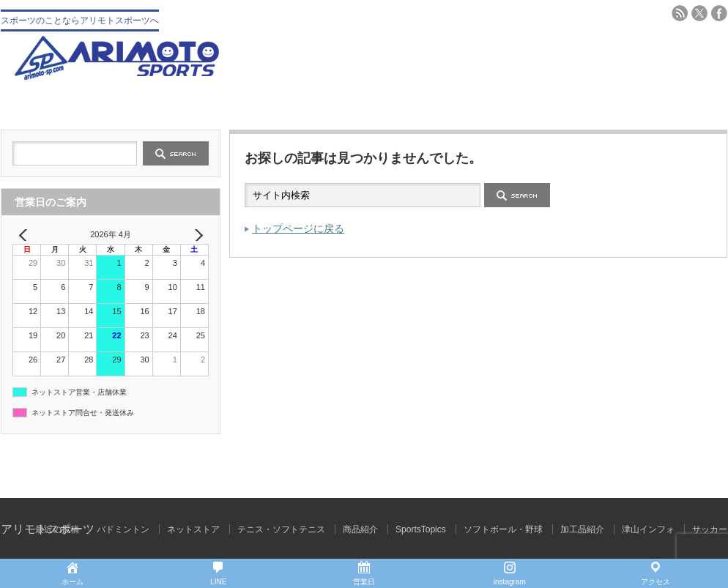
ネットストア (193, 529)
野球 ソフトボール (304, 104)
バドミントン (546, 104)
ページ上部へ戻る (715, 466)
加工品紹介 (582, 529)
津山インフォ (648, 529)
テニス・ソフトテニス (425, 104)
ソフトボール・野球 (503, 529)
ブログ (667, 104)
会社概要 (182, 104)
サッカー (710, 529)
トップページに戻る (298, 228)
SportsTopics (421, 529)
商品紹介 (360, 529)
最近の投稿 (57, 529)
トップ (61, 104)
